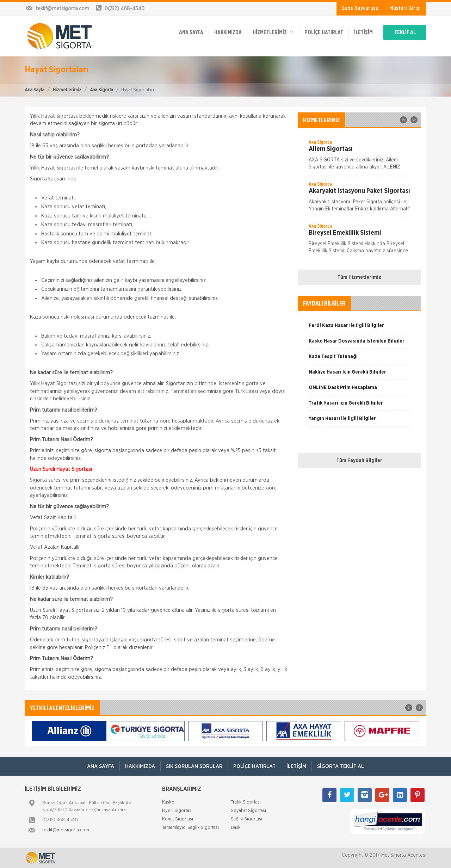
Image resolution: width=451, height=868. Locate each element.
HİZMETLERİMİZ (273, 32)
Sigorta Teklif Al (341, 766)
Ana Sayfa (35, 90)
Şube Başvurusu (360, 8)
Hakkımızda (228, 32)
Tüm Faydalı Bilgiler (359, 461)
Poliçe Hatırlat (324, 32)
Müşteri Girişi (405, 8)
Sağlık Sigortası (246, 819)
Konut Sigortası (178, 819)
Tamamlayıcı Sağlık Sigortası (190, 828)
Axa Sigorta (101, 90)
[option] (359, 157)
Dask (236, 828)
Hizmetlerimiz (67, 90)
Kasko (168, 802)
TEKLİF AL (405, 32)
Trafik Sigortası (246, 802)
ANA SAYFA (191, 32)
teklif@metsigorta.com (66, 830)
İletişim (363, 32)
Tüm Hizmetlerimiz (359, 277)
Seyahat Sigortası (248, 811)
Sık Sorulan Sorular (194, 766)
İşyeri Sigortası (177, 811)
